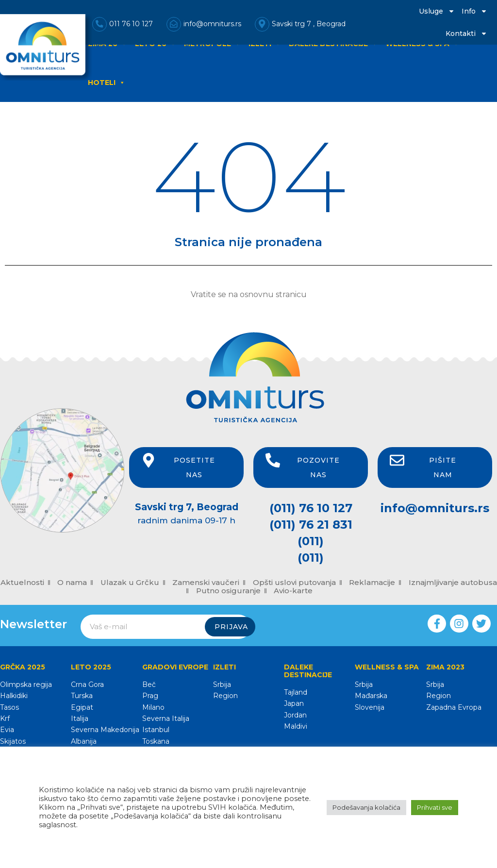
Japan (294, 703)
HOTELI (107, 83)
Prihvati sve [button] (435, 807)
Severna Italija (166, 718)
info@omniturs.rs (435, 508)
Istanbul (156, 730)
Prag (150, 696)
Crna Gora (87, 684)
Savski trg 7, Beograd (187, 507)
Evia (7, 730)
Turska (82, 696)
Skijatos (13, 741)
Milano (153, 707)
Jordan (295, 715)
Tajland (296, 692)
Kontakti (466, 33)
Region (225, 696)
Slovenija (370, 707)
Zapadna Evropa (454, 707)
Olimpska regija (26, 684)
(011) (311, 541)
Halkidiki (14, 696)
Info (474, 11)
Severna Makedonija (105, 730)
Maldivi (296, 726)
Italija (80, 718)
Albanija (84, 741)
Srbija (222, 684)
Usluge (437, 11)
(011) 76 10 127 (311, 508)
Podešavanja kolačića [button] (366, 807)
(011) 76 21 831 (311, 525)
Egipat (82, 707)
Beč (149, 684)
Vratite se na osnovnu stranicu (249, 294)
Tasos (9, 707)
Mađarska (371, 696)
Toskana (156, 741)
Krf (5, 718)
